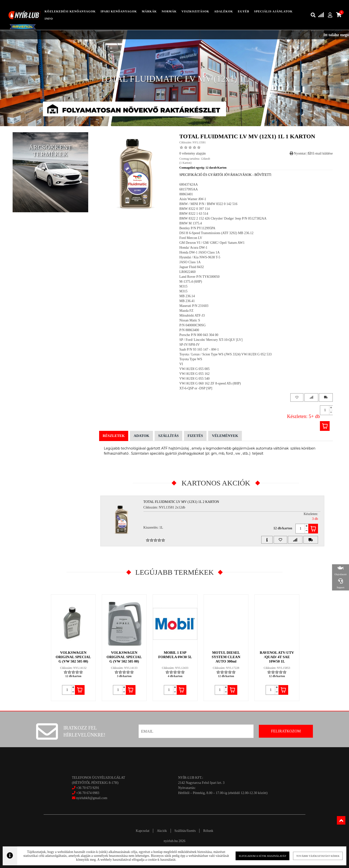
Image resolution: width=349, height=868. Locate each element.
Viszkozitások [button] (195, 11)
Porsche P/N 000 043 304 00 (199, 335)
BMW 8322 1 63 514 (194, 214)
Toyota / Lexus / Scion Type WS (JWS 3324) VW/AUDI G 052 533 (226, 354)
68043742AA (189, 184)
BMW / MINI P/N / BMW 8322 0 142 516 (208, 204)
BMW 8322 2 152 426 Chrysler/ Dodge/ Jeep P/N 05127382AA (223, 218)
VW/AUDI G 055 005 (194, 369)
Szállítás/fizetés (185, 831)
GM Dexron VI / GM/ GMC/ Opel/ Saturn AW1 (212, 243)
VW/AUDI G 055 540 (194, 379)
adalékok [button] (223, 11)
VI (181, 364)
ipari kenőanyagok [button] (119, 11)
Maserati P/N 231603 (194, 306)
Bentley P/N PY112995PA (197, 228)
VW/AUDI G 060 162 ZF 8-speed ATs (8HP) (210, 383)
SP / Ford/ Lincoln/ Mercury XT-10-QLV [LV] (211, 340)
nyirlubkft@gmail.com (90, 798)
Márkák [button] (149, 11)
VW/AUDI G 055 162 (194, 374)
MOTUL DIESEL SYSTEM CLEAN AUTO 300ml (226, 657)
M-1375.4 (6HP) (191, 282)
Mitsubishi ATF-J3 (192, 315)
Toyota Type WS (191, 359)
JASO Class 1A (190, 262)
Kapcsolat (143, 831)
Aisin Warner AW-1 (193, 199)
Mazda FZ (186, 311)
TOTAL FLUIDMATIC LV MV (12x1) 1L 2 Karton (181, 502)
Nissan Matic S (190, 320)
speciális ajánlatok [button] (273, 11)
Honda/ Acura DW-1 (193, 248)
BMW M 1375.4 (191, 223)
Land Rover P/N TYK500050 (199, 277)
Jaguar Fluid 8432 (192, 267)
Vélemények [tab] (225, 436)
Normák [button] (169, 11)
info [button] (49, 19)
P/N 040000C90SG (193, 325)
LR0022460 (187, 272)
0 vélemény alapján (193, 153)
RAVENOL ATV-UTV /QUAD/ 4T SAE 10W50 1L (277, 657)
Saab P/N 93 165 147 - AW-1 (199, 349)
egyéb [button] (243, 11)
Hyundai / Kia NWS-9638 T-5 (200, 257)
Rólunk (208, 831)
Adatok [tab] (141, 436)
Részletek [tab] (114, 436)
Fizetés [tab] (195, 436)
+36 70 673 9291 (88, 788)
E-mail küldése (320, 153)
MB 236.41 (187, 301)
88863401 (186, 194)
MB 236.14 (187, 296)
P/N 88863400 (189, 330)
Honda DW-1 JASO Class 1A (199, 252)
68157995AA (189, 189)
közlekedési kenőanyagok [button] (70, 11)
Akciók (162, 831)
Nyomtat (298, 153)
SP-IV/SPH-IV (190, 345)
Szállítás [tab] (168, 436)
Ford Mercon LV (191, 238)
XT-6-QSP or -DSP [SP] (196, 388)
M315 (183, 286)
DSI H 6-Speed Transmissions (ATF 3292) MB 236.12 (216, 233)
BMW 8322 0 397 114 (194, 209)
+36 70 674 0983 (88, 793)
